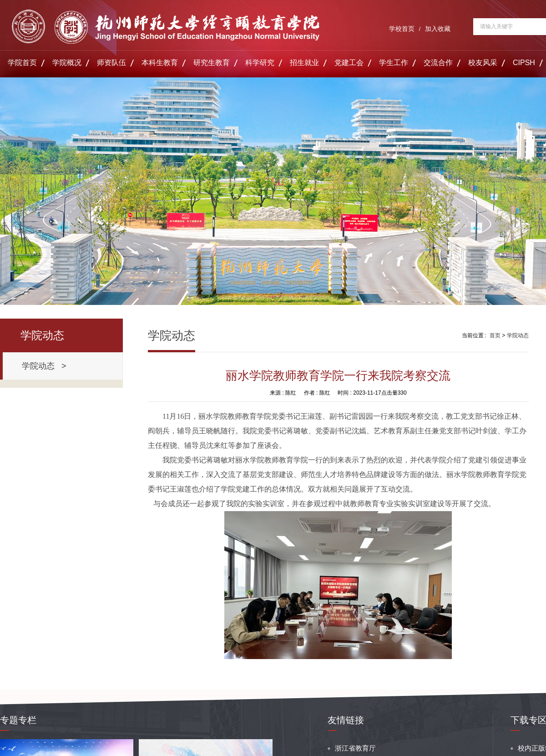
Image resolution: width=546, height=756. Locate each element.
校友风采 (483, 63)
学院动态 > (44, 366)
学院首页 (22, 63)
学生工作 (394, 63)
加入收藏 (438, 29)
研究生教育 (212, 63)
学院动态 (518, 335)
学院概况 (67, 63)
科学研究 (260, 63)
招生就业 (304, 63)
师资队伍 (111, 63)
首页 (495, 335)
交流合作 (438, 63)
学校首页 (402, 29)
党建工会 (349, 63)
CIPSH (524, 63)
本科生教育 (160, 63)
